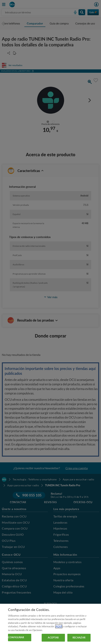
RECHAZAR (79, 638)
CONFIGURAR (16, 637)
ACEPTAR (53, 638)
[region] (50, 624)
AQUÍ (59, 626)
